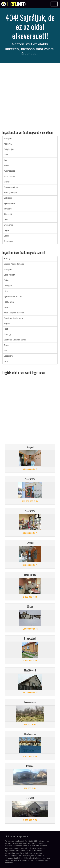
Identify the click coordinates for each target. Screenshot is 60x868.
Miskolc (7, 182)
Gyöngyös (8, 225)
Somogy (8, 334)
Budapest (8, 138)
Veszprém (8, 356)
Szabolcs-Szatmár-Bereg (15, 340)
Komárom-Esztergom (13, 318)
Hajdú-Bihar (9, 302)
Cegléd (7, 230)
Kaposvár (8, 144)
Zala (6, 361)
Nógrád (7, 324)
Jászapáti (8, 214)
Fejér (6, 291)
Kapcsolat (23, 836)
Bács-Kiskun (9, 275)
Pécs (6, 155)
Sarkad (7, 166)
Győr (6, 220)
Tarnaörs (8, 209)
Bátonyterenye (10, 193)
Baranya (8, 259)
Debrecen (8, 198)
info (16, 4)
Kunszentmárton (11, 187)
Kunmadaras (10, 171)
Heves (7, 307)
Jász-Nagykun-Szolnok (14, 313)
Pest (6, 329)
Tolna (6, 345)
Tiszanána (8, 241)
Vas (6, 351)
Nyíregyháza (9, 203)
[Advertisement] (30, 97)
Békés (7, 236)
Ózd (6, 160)
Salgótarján (9, 149)
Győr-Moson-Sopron (13, 296)
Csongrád (8, 286)
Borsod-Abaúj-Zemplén (14, 264)
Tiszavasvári (9, 176)
